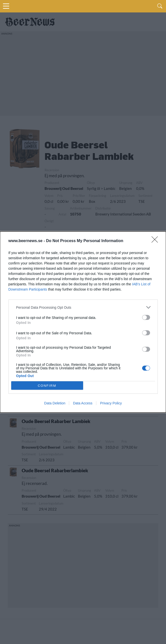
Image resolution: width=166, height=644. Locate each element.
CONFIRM (47, 386)
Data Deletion (55, 403)
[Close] (156, 241)
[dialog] (83, 322)
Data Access (83, 403)
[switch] (146, 317)
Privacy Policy (111, 403)
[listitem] (83, 307)
